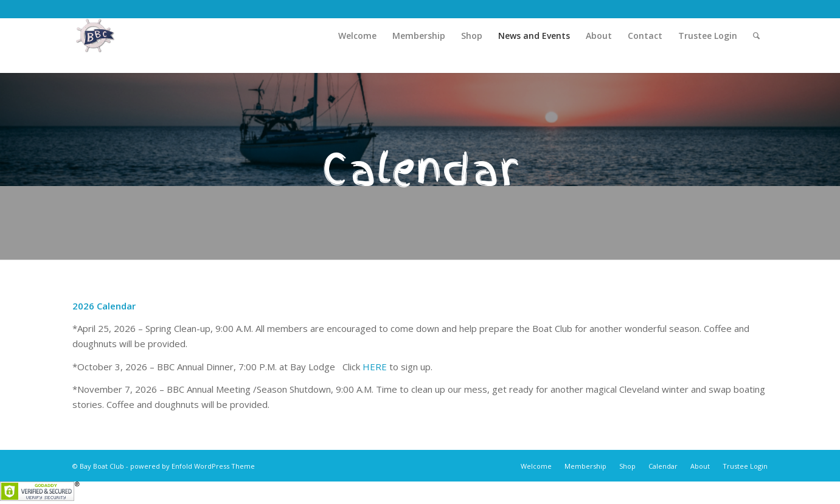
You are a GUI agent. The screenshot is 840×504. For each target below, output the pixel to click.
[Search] (756, 36)
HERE (375, 367)
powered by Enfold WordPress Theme (193, 466)
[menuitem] (357, 36)
